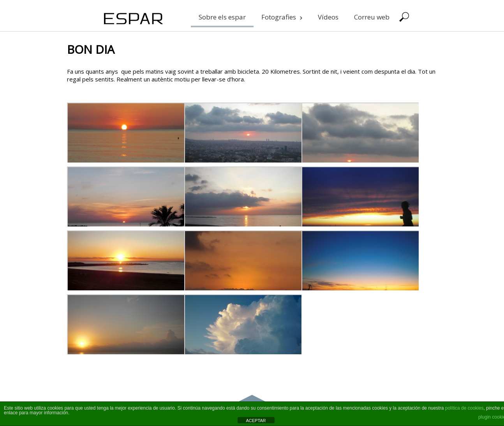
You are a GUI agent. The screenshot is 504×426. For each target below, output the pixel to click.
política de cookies (464, 408)
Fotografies (282, 17)
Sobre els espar (222, 17)
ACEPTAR (256, 421)
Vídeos (328, 17)
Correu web (372, 17)
